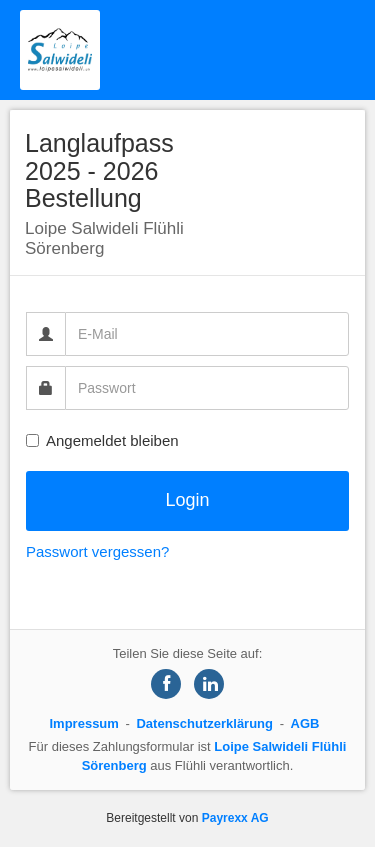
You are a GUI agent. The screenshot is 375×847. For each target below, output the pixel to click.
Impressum (84, 723)
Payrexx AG (235, 818)
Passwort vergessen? (97, 551)
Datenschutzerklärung (204, 723)
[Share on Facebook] (166, 684)
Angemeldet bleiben (102, 440)
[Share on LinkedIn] (209, 684)
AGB (305, 723)
